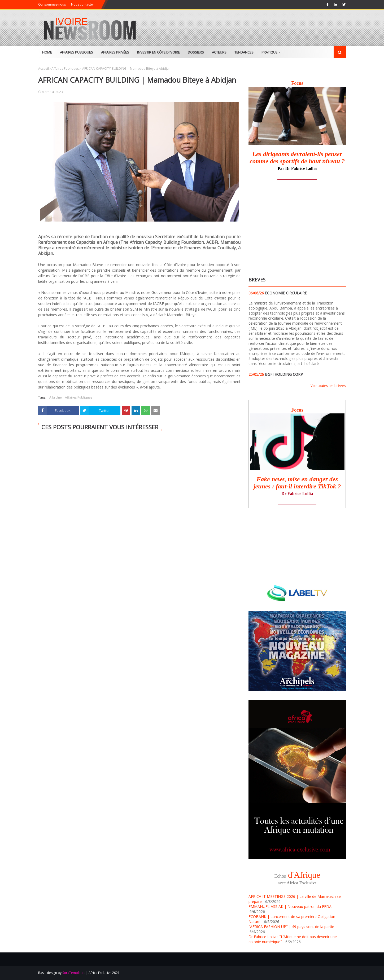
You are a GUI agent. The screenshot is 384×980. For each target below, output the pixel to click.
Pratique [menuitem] (269, 52)
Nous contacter (83, 4)
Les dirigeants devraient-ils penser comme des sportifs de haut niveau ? (297, 158)
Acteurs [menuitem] (219, 52)
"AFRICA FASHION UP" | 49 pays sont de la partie (291, 927)
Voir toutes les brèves (328, 386)
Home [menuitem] (47, 52)
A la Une (56, 397)
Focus (297, 83)
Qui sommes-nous (52, 4)
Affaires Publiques (65, 69)
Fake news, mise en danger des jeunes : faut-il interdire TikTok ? (297, 483)
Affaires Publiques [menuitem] (77, 52)
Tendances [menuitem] (244, 52)
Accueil (43, 69)
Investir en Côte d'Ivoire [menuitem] (158, 52)
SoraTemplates (74, 973)
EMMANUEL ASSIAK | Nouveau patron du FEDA (290, 906)
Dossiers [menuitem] (196, 52)
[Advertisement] (293, 227)
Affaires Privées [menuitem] (115, 52)
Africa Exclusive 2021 (104, 973)
